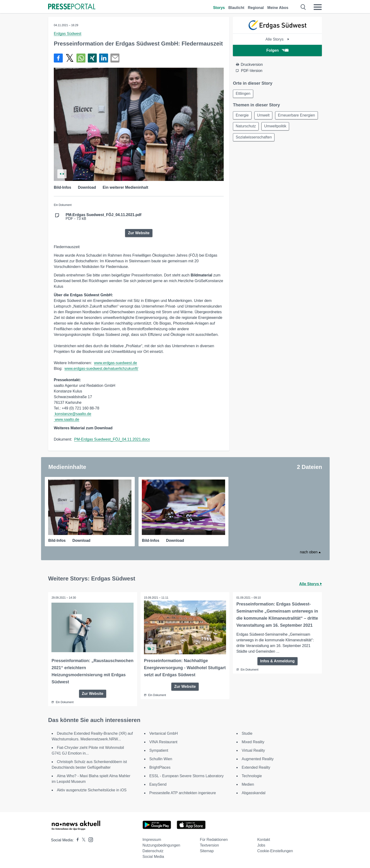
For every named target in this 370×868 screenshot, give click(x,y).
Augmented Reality (258, 759)
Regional (256, 8)
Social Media (153, 857)
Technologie (252, 776)
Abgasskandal (254, 793)
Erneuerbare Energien (254, 127)
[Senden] (115, 58)
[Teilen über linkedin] (104, 58)
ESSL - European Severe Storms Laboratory (187, 776)
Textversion (209, 845)
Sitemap (207, 851)
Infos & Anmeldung (277, 661)
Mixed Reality (253, 742)
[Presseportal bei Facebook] (76, 840)
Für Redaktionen (214, 840)
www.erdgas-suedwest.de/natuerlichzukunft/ (101, 369)
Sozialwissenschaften (285, 138)
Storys (219, 8)
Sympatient (159, 750)
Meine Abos (278, 8)
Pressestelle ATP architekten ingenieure (183, 793)
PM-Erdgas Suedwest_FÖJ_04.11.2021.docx (112, 439)
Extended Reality (256, 767)
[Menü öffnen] (318, 7)
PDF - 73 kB (103, 217)
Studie (247, 733)
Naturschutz (292, 127)
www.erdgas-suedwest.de (115, 363)
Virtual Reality (253, 750)
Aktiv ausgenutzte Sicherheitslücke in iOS (92, 790)
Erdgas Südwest (68, 34)
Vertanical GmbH (164, 733)
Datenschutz (153, 851)
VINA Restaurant (163, 742)
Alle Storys (277, 39)
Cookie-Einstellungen (275, 851)
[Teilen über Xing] (92, 58)
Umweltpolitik (247, 138)
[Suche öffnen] (303, 7)
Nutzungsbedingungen (161, 845)
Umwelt (264, 116)
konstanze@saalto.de (73, 414)
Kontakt (264, 840)
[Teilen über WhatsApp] (81, 58)
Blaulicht (236, 8)
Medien (248, 784)
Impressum (152, 840)
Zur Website (139, 233)
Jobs (261, 845)
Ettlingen (243, 94)
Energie (242, 116)
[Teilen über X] (70, 58)
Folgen (277, 50)
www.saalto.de (67, 419)
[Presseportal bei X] (82, 840)
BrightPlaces (160, 767)
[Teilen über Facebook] (58, 58)
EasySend (158, 784)
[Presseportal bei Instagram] (89, 839)
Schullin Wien (161, 759)
